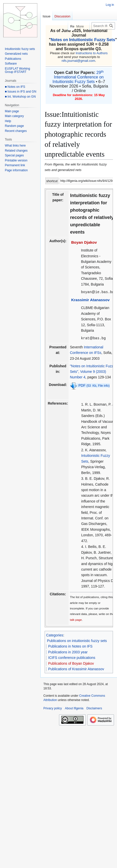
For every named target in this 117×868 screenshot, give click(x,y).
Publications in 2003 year (68, 652)
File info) (104, 385)
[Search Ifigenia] (103, 26)
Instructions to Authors (92, 53)
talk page (76, 619)
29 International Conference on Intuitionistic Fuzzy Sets (78, 77)
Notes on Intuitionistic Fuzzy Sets (83, 40)
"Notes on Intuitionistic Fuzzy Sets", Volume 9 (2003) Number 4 (92, 371)
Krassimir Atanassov (90, 300)
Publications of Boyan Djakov (71, 663)
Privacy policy (53, 708)
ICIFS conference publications (72, 657)
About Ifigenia (74, 708)
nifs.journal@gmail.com (78, 61)
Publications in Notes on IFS (70, 646)
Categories (55, 635)
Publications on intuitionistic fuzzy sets (77, 640)
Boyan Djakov (84, 242)
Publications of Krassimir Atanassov (76, 668)
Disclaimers (94, 708)
